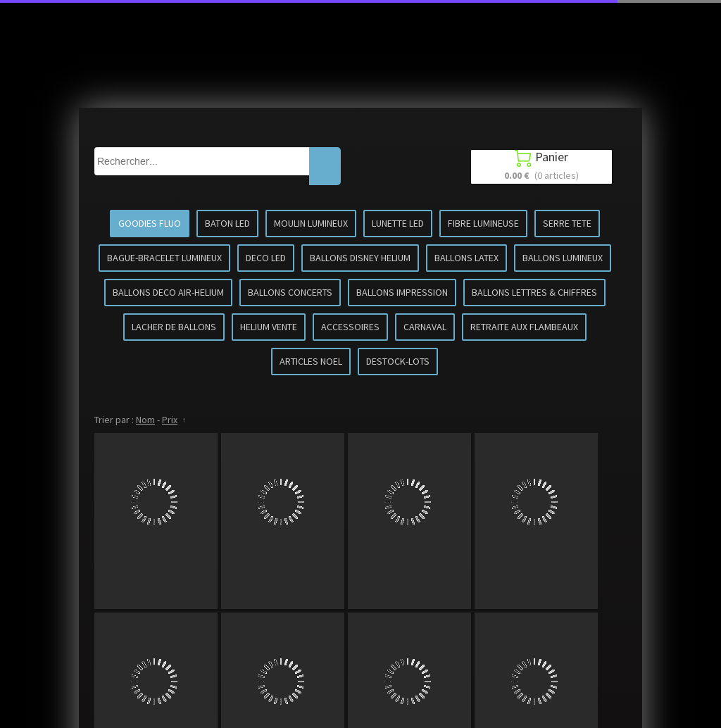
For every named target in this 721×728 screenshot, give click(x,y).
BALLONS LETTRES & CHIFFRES (534, 292)
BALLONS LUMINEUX (563, 258)
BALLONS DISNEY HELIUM (360, 258)
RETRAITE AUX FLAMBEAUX (524, 327)
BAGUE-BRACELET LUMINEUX (164, 258)
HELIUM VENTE (269, 327)
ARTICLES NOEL (311, 361)
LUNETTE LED (398, 223)
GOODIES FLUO (150, 223)
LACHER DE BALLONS (174, 327)
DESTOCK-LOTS (398, 361)
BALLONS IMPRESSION (402, 292)
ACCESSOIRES (350, 327)
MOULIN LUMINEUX (311, 223)
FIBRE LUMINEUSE (483, 223)
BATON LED (227, 223)
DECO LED (266, 258)
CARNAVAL (425, 327)
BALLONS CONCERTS (290, 292)
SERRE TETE (567, 223)
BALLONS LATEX (466, 258)
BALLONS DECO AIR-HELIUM (168, 292)
